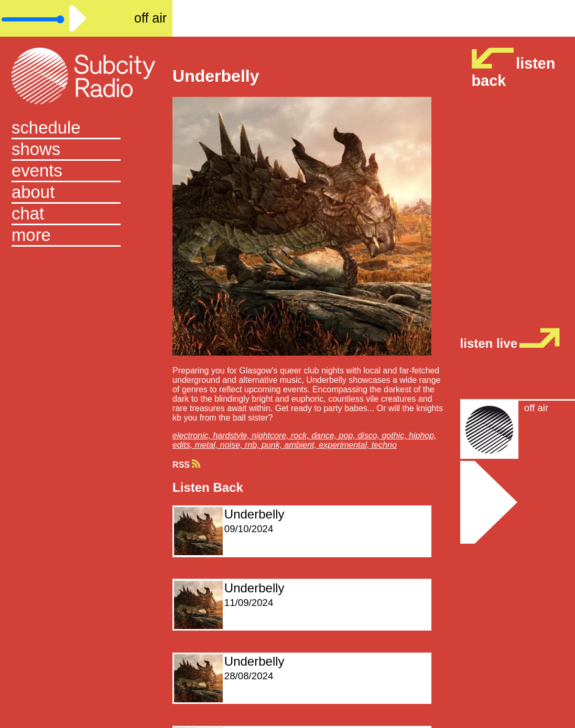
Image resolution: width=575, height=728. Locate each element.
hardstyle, (232, 435)
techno (384, 445)
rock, (301, 435)
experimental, (345, 445)
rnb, (253, 445)
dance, (325, 435)
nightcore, (271, 435)
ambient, (302, 445)
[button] (86, 236)
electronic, (193, 435)
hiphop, (423, 435)
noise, (232, 445)
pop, (349, 435)
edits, (184, 445)
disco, (370, 435)
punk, (273, 445)
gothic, (395, 435)
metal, (208, 445)
